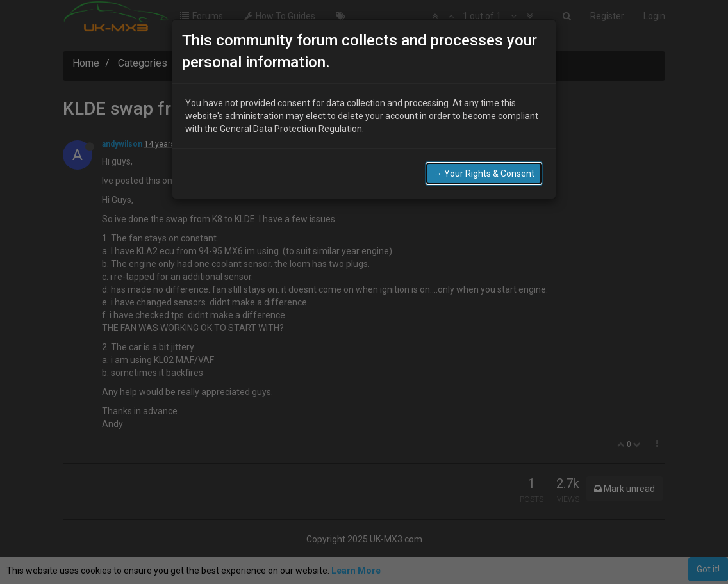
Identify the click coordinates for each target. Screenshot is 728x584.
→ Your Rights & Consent (484, 170)
